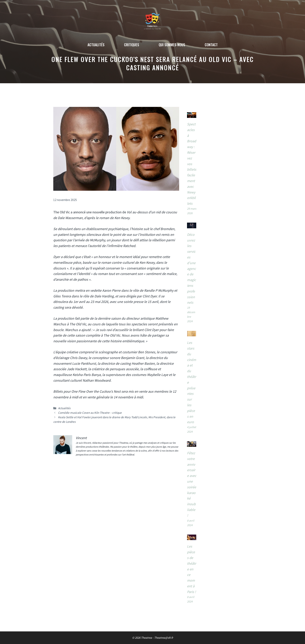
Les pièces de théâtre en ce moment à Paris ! (192, 569)
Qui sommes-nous (172, 45)
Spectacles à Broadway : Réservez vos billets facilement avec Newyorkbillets (192, 164)
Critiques (132, 45)
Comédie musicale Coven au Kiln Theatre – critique (90, 413)
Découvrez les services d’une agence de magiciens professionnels (191, 269)
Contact (211, 45)
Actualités (96, 45)
